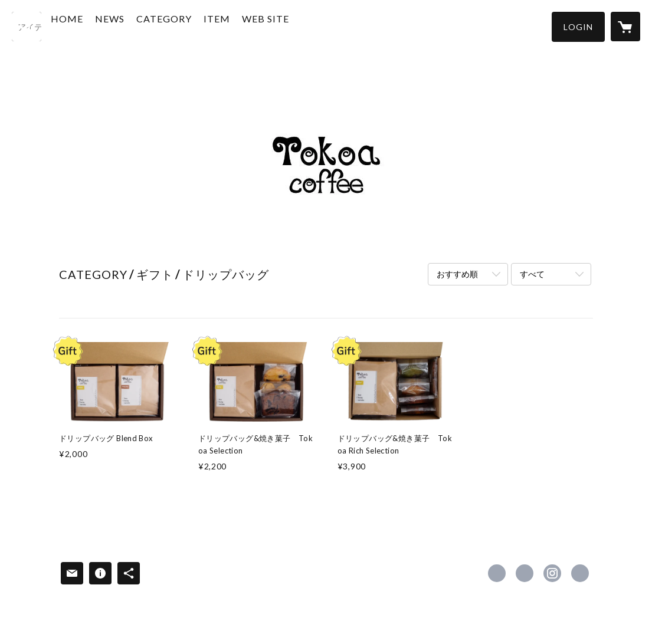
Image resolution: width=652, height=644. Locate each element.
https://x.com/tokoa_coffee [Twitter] (525, 573)
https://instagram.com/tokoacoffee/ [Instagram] (552, 573)
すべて (532, 274)
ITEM (243, 26)
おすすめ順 (457, 274)
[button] (578, 27)
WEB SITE (291, 26)
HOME (93, 26)
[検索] (27, 27)
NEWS (136, 26)
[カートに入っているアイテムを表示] (625, 27)
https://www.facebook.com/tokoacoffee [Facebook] (497, 573)
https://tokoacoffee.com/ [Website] (580, 573)
